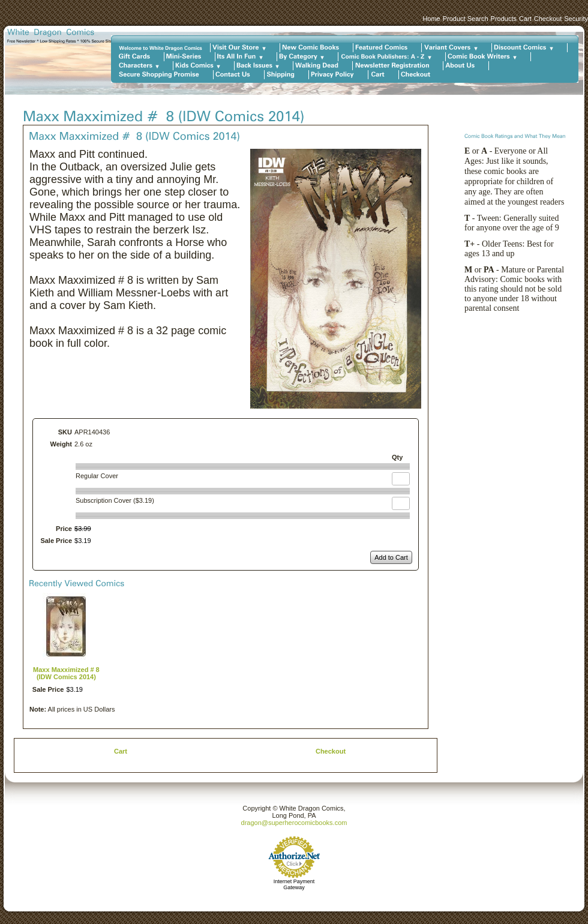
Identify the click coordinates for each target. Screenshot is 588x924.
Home (431, 19)
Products (504, 19)
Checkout (548, 19)
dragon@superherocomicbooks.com (294, 823)
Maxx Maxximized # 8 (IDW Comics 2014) (66, 673)
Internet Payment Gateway (294, 884)
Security (576, 19)
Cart (525, 19)
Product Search (466, 19)
